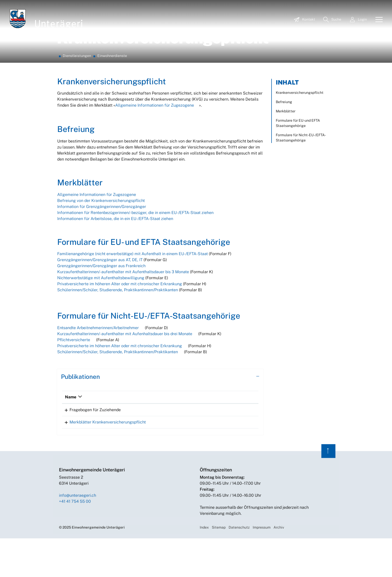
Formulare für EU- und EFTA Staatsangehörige (298, 160)
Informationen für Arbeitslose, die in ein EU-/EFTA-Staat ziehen (115, 256)
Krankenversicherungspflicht (300, 129)
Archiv (279, 566)
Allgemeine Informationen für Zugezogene (155, 142)
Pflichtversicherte (74, 377)
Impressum (262, 566)
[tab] (160, 414)
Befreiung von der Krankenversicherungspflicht (101, 237)
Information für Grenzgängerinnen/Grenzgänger (102, 243)
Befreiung (284, 139)
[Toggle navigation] (377, 20)
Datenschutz (239, 566)
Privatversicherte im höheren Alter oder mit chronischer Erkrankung (120, 321)
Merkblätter (286, 148)
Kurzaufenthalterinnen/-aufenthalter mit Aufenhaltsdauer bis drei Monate (125, 371)
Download (240, 447)
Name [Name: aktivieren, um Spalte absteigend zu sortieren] (71, 434)
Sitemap (219, 566)
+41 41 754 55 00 (75, 540)
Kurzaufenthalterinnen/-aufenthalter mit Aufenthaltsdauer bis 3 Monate (123, 309)
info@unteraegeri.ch (78, 534)
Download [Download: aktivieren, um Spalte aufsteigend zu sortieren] (219, 434)
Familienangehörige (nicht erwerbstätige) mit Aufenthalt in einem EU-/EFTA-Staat (133, 291)
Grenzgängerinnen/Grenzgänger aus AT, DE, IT (100, 297)
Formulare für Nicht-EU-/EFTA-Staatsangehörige (301, 174)
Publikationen (80, 413)
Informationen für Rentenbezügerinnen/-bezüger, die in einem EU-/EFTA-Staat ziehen (135, 249)
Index (204, 566)
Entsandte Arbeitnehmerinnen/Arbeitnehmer (98, 365)
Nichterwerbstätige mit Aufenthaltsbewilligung (101, 315)
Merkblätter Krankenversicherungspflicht (103, 461)
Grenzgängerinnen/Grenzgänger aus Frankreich (101, 303)
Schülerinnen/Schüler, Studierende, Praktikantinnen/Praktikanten (118, 327)
